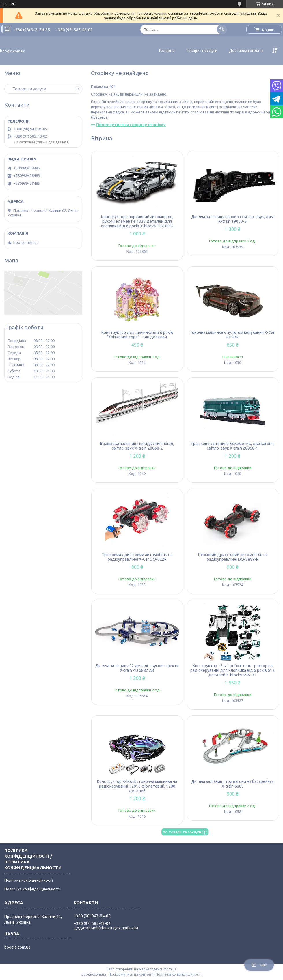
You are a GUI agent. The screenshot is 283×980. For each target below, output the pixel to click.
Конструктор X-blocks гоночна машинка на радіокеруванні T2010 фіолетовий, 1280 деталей (137, 786)
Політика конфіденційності (29, 880)
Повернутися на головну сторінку (131, 125)
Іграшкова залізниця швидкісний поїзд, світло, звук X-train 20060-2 (137, 446)
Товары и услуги (29, 89)
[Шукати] (222, 29)
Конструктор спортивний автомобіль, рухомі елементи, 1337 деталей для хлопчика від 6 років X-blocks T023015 (137, 221)
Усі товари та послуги (182, 832)
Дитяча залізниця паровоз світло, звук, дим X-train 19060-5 (232, 219)
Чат (259, 965)
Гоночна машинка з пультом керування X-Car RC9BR (233, 335)
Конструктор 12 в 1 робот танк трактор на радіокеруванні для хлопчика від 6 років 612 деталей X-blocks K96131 (232, 670)
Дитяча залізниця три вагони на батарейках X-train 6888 (232, 784)
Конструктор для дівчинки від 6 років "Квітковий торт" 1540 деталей (137, 335)
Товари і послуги (202, 51)
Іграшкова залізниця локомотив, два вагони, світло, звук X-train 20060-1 (233, 446)
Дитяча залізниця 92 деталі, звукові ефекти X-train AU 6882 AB (137, 668)
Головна (167, 51)
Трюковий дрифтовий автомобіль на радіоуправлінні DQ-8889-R (232, 557)
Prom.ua (170, 969)
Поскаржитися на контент (131, 974)
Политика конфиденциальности (33, 889)
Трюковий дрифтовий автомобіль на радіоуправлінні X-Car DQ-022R (137, 557)
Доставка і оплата (246, 51)
